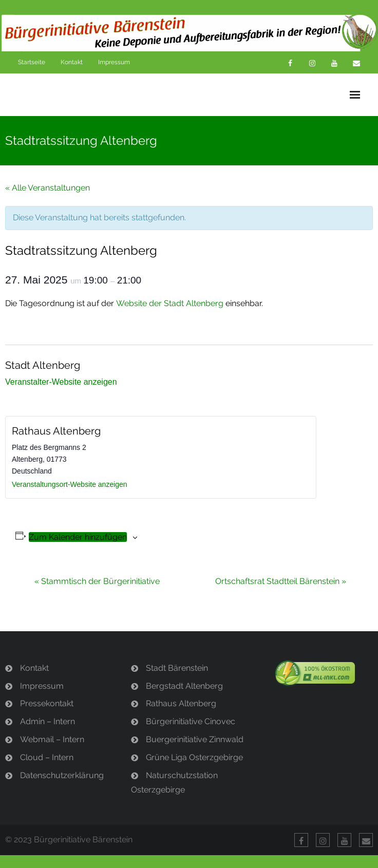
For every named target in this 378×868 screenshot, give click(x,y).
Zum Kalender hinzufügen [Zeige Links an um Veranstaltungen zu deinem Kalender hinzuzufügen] (78, 537)
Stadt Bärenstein (177, 668)
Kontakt (72, 62)
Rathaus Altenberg (181, 703)
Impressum (114, 62)
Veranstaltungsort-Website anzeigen (70, 484)
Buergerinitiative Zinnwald (195, 739)
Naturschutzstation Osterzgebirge (174, 783)
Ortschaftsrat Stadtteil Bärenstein (281, 581)
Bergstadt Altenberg (184, 686)
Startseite (32, 62)
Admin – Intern (48, 721)
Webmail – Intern (52, 739)
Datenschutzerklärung (62, 775)
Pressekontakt (47, 703)
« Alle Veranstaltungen (48, 188)
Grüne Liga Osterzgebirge (194, 757)
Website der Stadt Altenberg (170, 303)
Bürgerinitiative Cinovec (191, 721)
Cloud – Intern (47, 757)
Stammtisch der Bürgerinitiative (97, 581)
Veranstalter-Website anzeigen (61, 382)
